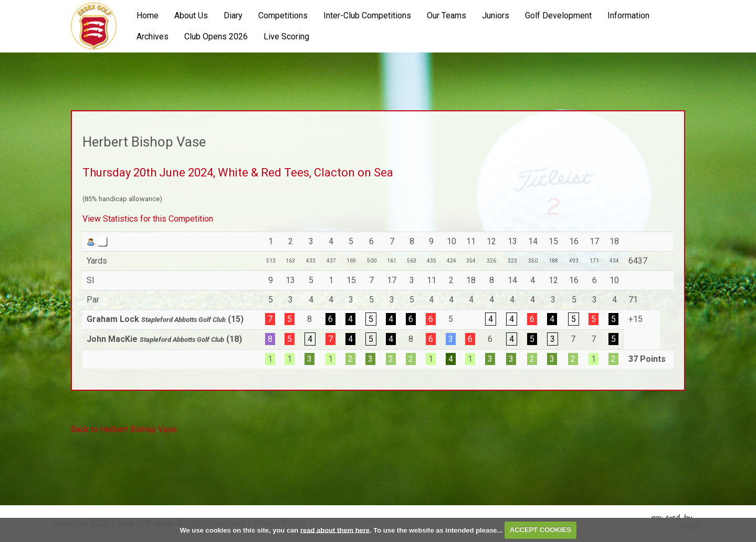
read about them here (335, 530)
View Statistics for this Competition (148, 219)
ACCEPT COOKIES (540, 530)
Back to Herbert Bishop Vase (124, 429)
